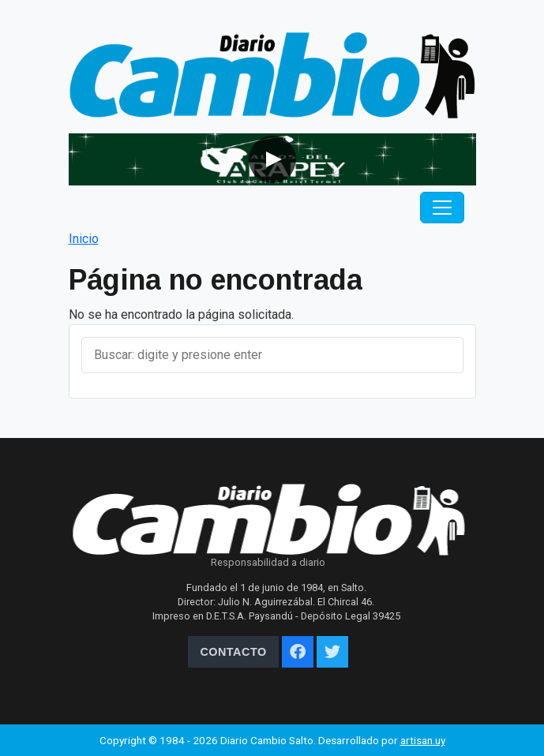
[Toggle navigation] (442, 208)
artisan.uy (423, 740)
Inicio (84, 239)
